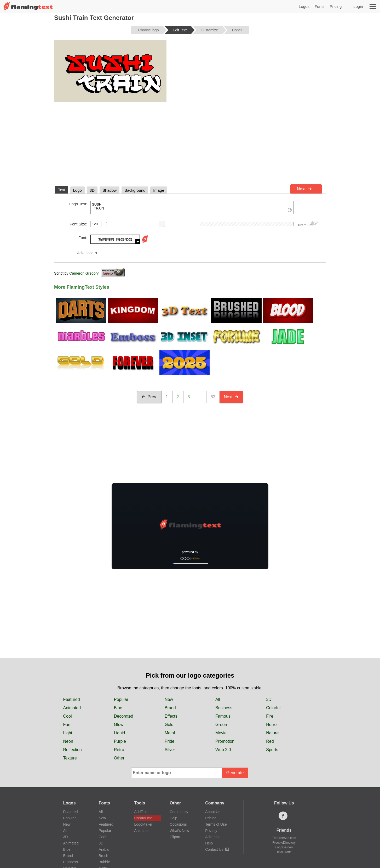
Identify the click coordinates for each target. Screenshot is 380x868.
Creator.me (143, 818)
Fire (270, 716)
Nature (272, 733)
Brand (170, 708)
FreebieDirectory (284, 843)
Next (304, 189)
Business (224, 708)
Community (179, 812)
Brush (103, 856)
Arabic (104, 849)
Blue (118, 708)
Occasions (178, 824)
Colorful (273, 708)
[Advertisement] (190, 143)
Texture (70, 758)
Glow (119, 725)
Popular (121, 699)
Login (358, 6)
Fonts (320, 6)
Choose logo (149, 30)
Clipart (175, 837)
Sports (272, 750)
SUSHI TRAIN (192, 208)
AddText (141, 812)
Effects (171, 716)
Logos (304, 6)
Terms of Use (216, 824)
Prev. (149, 397)
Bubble (104, 862)
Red (270, 741)
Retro (119, 750)
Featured (72, 699)
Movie (221, 733)
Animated (72, 708)
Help (173, 818)
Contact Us (217, 849)
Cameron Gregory (84, 273)
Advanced (85, 253)
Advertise (213, 837)
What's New (179, 831)
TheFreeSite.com (284, 838)
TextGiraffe (284, 852)
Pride (169, 741)
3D (269, 699)
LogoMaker (143, 824)
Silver (170, 750)
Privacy (211, 831)
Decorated (124, 716)
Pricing (336, 6)
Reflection (73, 750)
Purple (120, 741)
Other (119, 758)
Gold (169, 725)
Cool (68, 716)
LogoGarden (284, 847)
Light (68, 733)
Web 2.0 (223, 750)
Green (221, 725)
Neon (68, 741)
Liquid (120, 733)
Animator (141, 831)
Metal (170, 733)
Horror (272, 725)
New (169, 699)
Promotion (225, 741)
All (218, 699)
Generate (235, 773)
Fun (67, 725)
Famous (223, 716)
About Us (213, 812)
